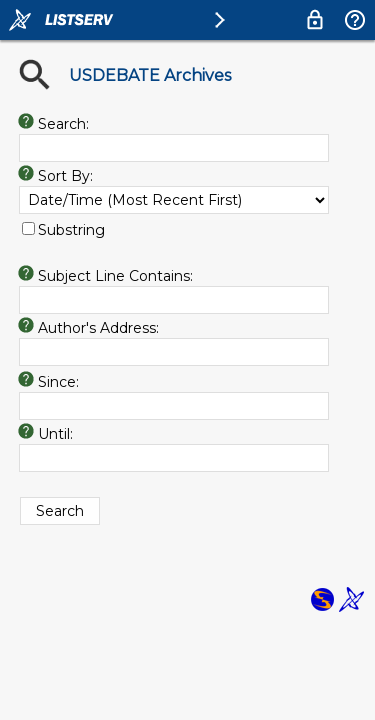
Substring (71, 230)
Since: (58, 382)
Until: (55, 434)
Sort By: (65, 176)
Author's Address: (98, 328)
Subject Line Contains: (115, 276)
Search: (63, 124)
